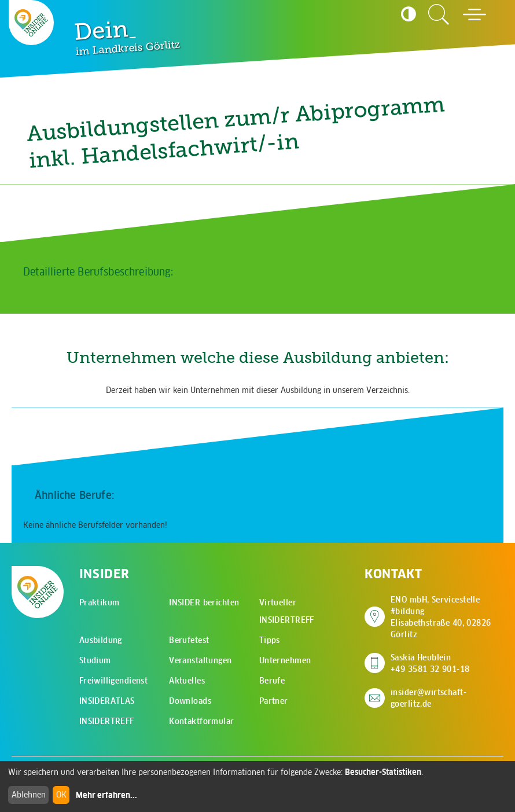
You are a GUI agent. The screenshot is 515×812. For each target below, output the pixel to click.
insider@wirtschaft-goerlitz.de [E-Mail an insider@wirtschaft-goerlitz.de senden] (428, 698)
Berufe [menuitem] (272, 681)
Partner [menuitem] (274, 701)
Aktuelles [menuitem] (187, 681)
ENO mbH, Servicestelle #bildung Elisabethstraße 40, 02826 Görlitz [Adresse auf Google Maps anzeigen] (447, 617)
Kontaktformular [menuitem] (201, 721)
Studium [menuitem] (95, 660)
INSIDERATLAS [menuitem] (107, 701)
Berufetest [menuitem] (189, 640)
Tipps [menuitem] (270, 640)
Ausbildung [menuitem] (101, 640)
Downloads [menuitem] (190, 701)
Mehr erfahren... (106, 795)
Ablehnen (29, 795)
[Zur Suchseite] (439, 14)
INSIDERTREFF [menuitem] (107, 721)
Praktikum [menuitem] (100, 602)
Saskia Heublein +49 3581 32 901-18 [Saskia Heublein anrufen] (430, 663)
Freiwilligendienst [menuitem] (114, 681)
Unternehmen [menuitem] (285, 660)
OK (61, 795)
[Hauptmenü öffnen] (474, 14)
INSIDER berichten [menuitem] (204, 602)
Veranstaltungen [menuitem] (200, 660)
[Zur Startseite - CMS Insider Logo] (31, 23)
